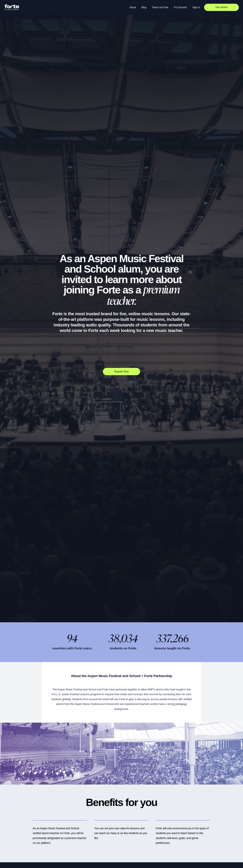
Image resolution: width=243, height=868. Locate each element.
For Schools (180, 7)
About (133, 7)
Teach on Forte (160, 7)
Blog (144, 7)
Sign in (196, 7)
